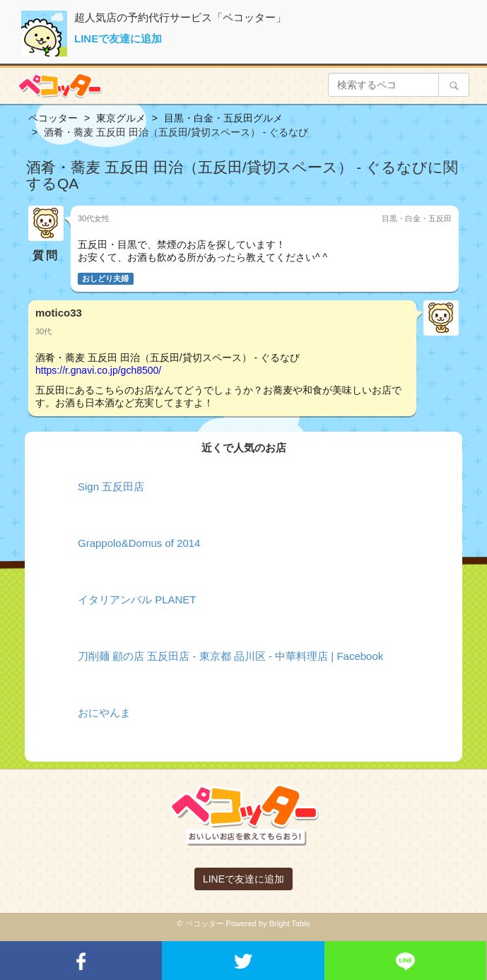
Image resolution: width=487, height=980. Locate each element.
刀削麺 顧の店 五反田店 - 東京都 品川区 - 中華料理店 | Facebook (230, 656)
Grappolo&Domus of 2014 (139, 543)
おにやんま (104, 713)
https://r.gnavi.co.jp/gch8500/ (98, 370)
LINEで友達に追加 (118, 39)
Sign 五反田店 (111, 486)
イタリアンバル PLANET (137, 600)
